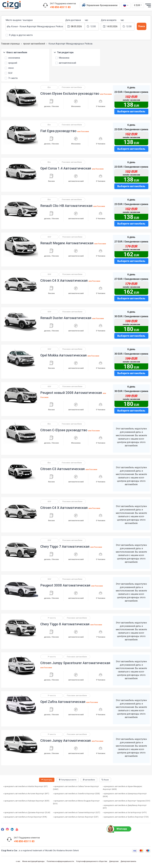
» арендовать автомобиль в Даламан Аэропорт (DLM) (27, 812)
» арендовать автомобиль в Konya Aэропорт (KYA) (25, 817)
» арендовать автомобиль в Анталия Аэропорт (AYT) (26, 794)
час (86, 20)
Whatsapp (118, 829)
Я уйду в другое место (19, 35)
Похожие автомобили (72, 87)
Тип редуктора (64, 52)
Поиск (142, 26)
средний (11, 63)
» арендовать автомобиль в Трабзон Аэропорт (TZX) (126, 817)
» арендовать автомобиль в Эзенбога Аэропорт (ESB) (76, 794)
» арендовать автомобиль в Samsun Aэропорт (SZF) (76, 817)
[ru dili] (126, 5)
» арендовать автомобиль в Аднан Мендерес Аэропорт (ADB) (122, 788)
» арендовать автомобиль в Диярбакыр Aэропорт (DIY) (125, 807)
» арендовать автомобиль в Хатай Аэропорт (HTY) (125, 812)
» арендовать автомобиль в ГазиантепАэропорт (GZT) (77, 812)
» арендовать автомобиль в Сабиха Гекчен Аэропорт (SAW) (76, 788)
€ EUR (138, 5)
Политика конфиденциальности (60, 861)
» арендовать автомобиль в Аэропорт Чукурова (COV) (126, 801)
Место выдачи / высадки (19, 20)
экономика (12, 58)
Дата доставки (73, 20)
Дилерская (114, 861)
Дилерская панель (128, 861)
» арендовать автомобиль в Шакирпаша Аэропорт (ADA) (125, 795)
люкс (9, 68)
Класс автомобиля (15, 52)
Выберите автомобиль (131, 111)
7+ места (11, 78)
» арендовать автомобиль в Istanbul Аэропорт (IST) (25, 786)
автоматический (66, 63)
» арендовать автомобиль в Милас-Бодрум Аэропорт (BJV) (76, 802)
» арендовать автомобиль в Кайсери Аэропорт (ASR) (26, 801)
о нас (18, 861)
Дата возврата (109, 20)
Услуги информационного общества (92, 861)
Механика (62, 58)
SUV (9, 73)
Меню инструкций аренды (33, 861)
